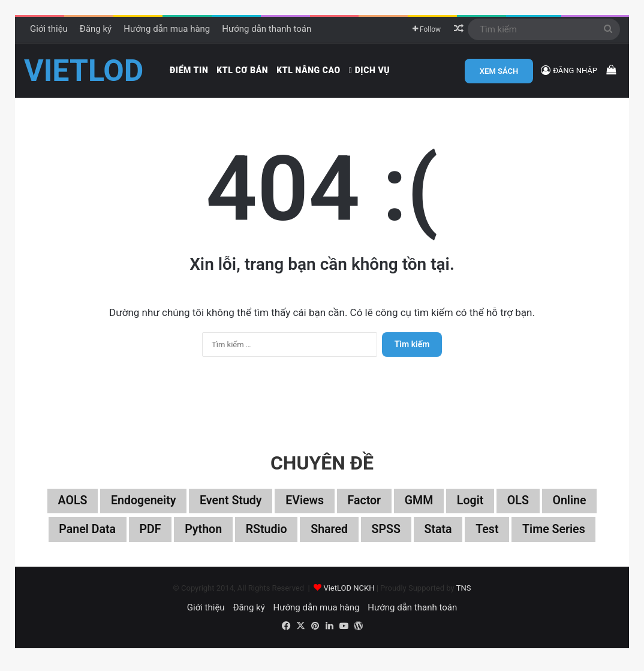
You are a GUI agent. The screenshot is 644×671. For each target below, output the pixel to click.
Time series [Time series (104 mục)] (558, 537)
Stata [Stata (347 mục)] (440, 537)
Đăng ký (96, 29)
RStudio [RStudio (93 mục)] (265, 537)
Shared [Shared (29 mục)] (329, 537)
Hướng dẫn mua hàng (167, 29)
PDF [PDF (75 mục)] (147, 537)
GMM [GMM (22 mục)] (421, 508)
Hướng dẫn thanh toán (267, 29)
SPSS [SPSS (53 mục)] (387, 537)
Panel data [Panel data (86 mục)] (83, 537)
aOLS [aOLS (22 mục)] (68, 508)
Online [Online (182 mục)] (574, 508)
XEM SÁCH (499, 71)
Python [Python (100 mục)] (201, 537)
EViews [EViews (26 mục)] (304, 508)
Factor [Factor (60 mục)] (365, 508)
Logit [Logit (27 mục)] (473, 508)
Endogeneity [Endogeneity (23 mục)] (140, 508)
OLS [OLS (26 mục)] (521, 508)
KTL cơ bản (242, 70)
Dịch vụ (369, 70)
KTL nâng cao (309, 70)
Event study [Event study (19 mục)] (229, 508)
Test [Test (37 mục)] (490, 537)
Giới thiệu (49, 29)
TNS (464, 596)
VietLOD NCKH (349, 596)
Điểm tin (189, 70)
